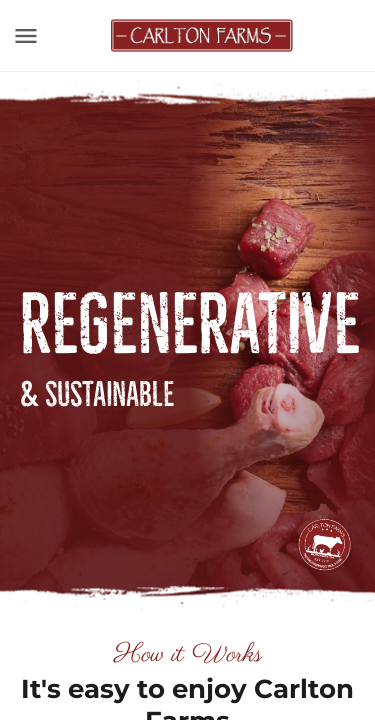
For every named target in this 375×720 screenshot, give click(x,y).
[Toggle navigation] (26, 36)
